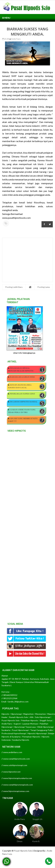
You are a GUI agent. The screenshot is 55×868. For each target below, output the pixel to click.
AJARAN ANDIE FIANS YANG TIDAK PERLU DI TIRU (22, 411)
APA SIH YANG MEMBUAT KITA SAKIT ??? (23, 420)
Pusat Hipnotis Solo (23, 851)
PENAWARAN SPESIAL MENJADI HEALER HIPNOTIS (21, 369)
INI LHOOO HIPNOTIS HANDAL (24, 402)
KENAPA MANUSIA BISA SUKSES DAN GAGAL (20, 386)
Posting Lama (44, 287)
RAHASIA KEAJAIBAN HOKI (22, 377)
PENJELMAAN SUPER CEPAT (23, 394)
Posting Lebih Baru (14, 287)
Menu (6, 18)
